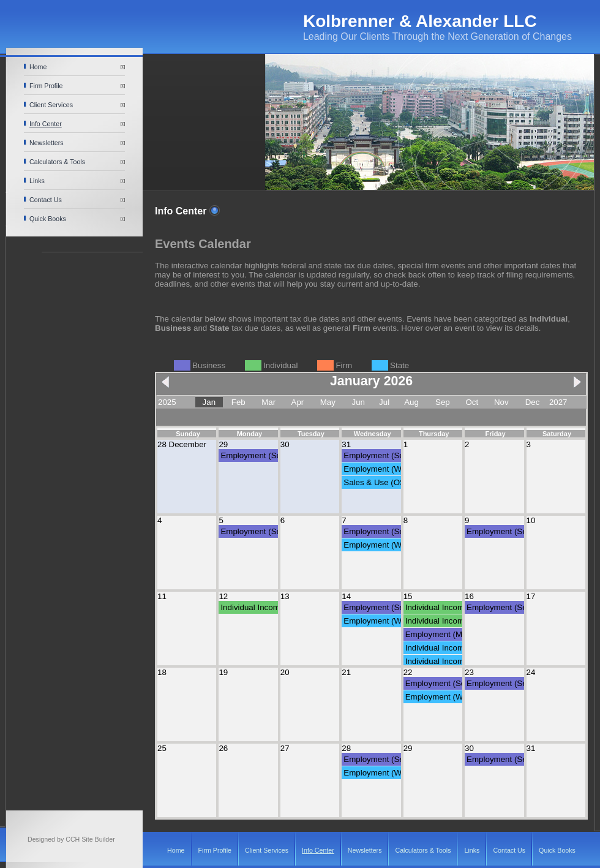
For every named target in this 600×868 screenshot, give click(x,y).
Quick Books (48, 219)
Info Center (46, 124)
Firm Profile (46, 86)
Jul (384, 402)
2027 (558, 402)
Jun (359, 402)
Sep (443, 402)
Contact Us (46, 200)
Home (38, 67)
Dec (533, 402)
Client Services (51, 105)
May (328, 402)
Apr (298, 402)
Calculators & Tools (57, 162)
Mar (268, 402)
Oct (472, 402)
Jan (209, 402)
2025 (167, 402)
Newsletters (47, 143)
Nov (501, 402)
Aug (411, 402)
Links (37, 181)
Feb (238, 402)
